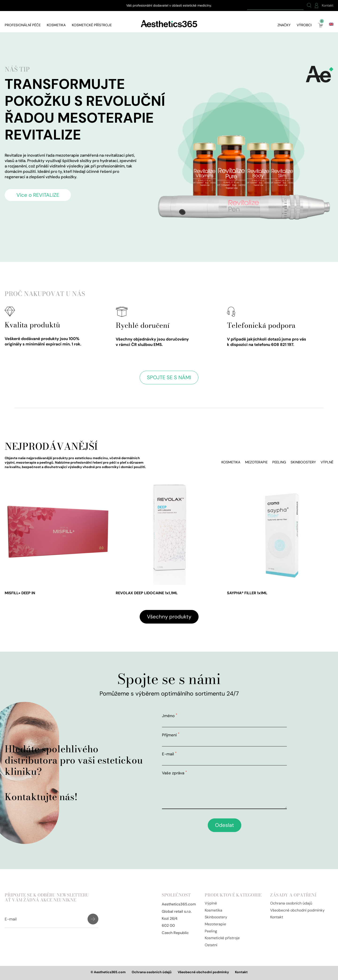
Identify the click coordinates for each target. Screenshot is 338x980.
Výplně (327, 462)
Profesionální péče (23, 25)
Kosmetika (56, 25)
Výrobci (304, 25)
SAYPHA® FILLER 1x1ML (247, 593)
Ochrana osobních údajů (291, 903)
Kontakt (328, 6)
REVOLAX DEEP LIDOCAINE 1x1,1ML (147, 593)
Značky (284, 25)
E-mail (169, 754)
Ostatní (211, 945)
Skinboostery (303, 462)
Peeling (279, 462)
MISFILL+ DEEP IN (20, 593)
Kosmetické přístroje (92, 25)
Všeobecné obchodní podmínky (297, 910)
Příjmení (171, 735)
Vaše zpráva (174, 773)
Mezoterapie (256, 462)
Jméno (170, 716)
